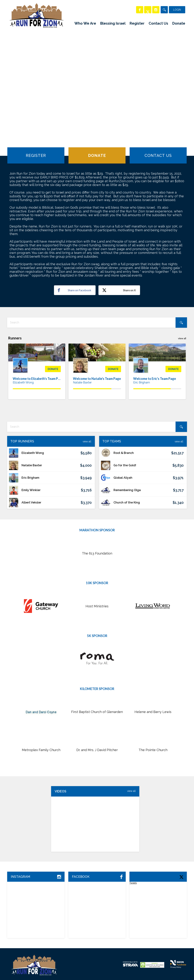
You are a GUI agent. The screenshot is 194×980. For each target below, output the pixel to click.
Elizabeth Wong (23, 382)
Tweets (133, 883)
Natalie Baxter (82, 382)
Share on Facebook (74, 290)
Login (177, 10)
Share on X (119, 290)
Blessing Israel (113, 23)
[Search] (164, 10)
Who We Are (85, 23)
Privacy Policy (176, 967)
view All (131, 791)
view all (182, 338)
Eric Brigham (142, 382)
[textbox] (97, 323)
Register (137, 23)
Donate (179, 23)
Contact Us (158, 23)
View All (87, 441)
